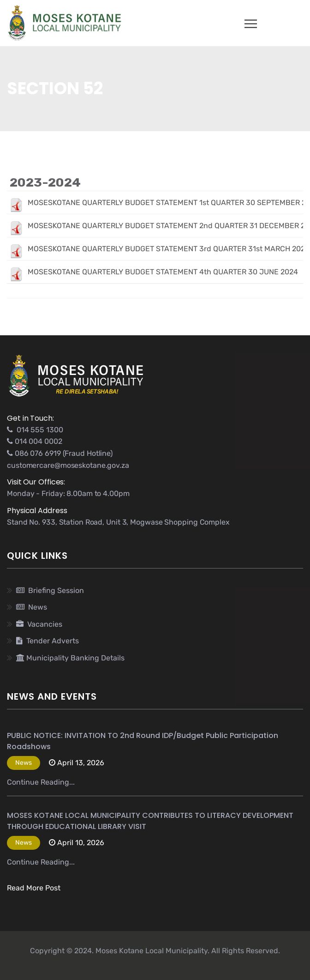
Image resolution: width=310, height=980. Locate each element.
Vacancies (39, 624)
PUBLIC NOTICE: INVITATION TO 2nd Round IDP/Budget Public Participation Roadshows (143, 741)
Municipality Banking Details (70, 658)
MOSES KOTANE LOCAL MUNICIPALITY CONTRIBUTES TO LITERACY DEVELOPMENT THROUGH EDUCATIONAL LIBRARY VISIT (150, 821)
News (32, 607)
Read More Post (34, 888)
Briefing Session (50, 590)
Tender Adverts (48, 641)
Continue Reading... (41, 782)
